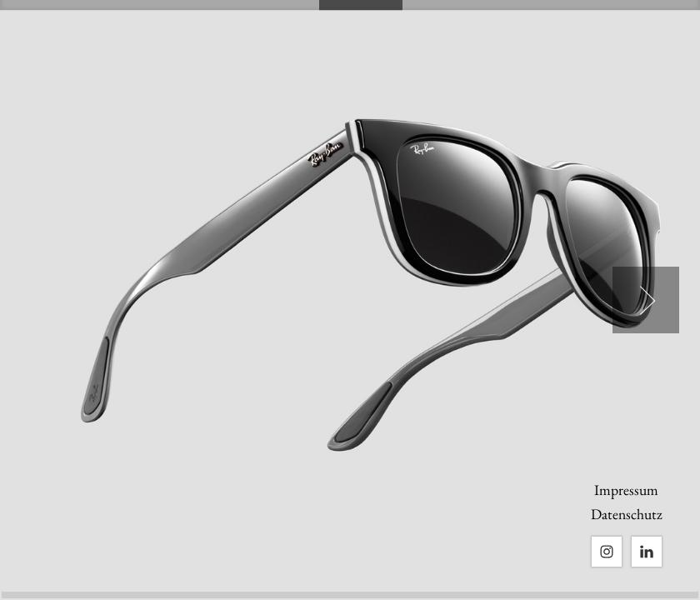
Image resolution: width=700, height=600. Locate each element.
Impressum (626, 490)
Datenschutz (627, 514)
